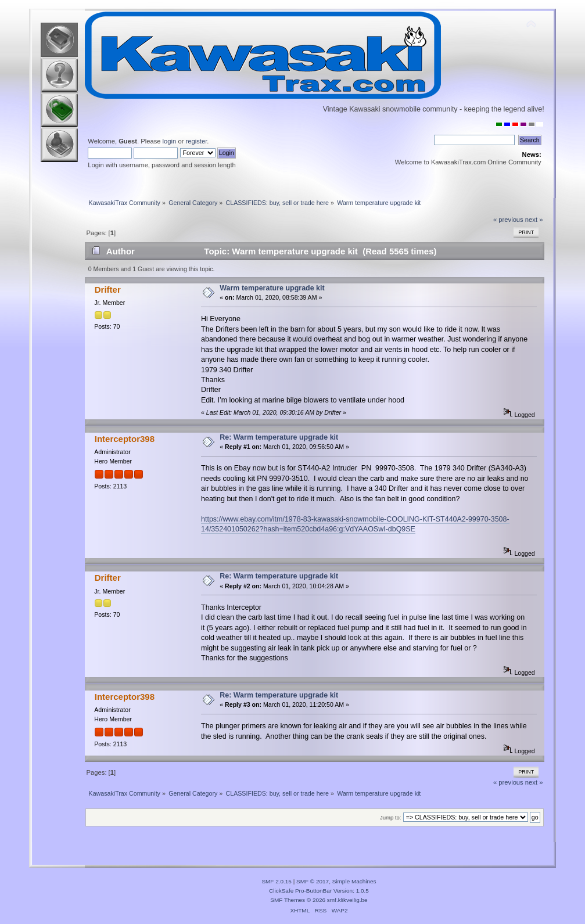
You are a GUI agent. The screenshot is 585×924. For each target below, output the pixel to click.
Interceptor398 (125, 439)
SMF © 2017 (313, 881)
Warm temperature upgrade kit (272, 288)
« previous (508, 220)
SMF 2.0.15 (277, 881)
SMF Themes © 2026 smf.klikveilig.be (319, 900)
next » (534, 220)
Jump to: (391, 817)
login (170, 141)
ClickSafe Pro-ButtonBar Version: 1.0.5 (319, 891)
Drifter (108, 290)
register (197, 141)
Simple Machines (354, 881)
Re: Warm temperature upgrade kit (279, 437)
